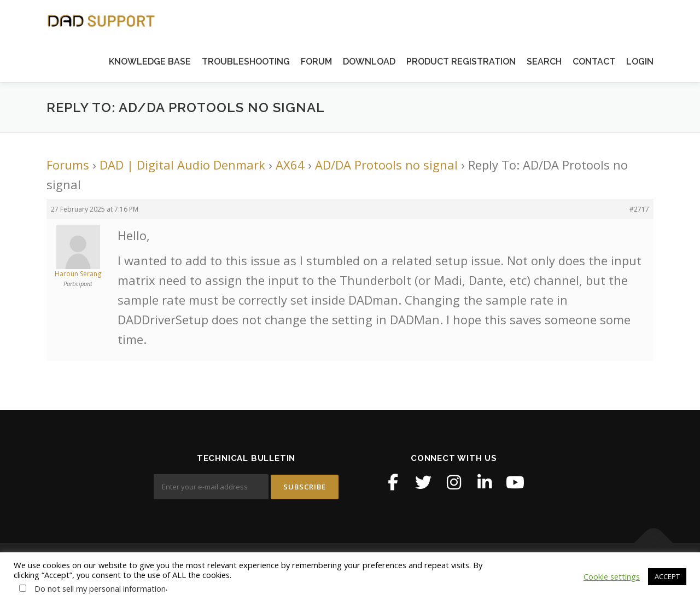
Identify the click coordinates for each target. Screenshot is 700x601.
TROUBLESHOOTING (246, 62)
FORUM (316, 62)
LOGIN (640, 62)
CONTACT (594, 62)
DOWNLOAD (369, 62)
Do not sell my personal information (100, 588)
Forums (68, 165)
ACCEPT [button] (667, 576)
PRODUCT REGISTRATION (461, 62)
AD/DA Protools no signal (386, 165)
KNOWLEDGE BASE (150, 62)
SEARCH (544, 62)
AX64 (290, 165)
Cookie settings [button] (612, 576)
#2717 (639, 209)
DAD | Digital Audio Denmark (182, 165)
